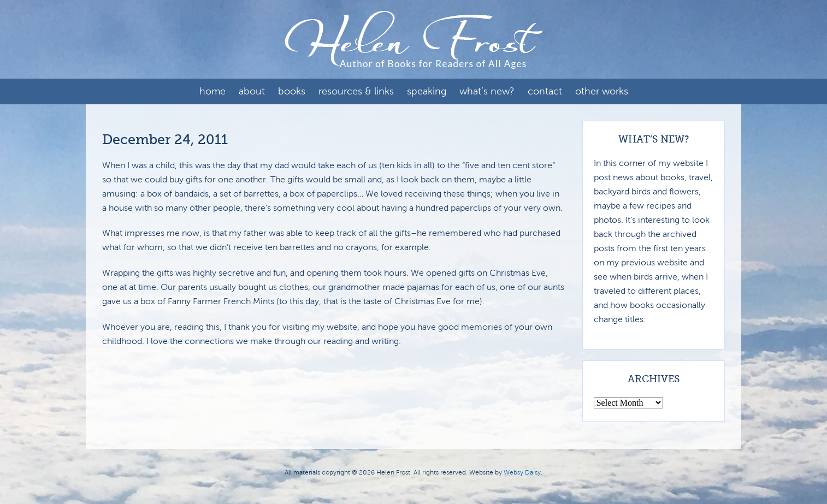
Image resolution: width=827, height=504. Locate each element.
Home (212, 91)
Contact (545, 91)
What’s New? (487, 91)
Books (292, 91)
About (252, 91)
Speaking (427, 91)
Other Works (602, 91)
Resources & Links (356, 91)
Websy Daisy (522, 472)
